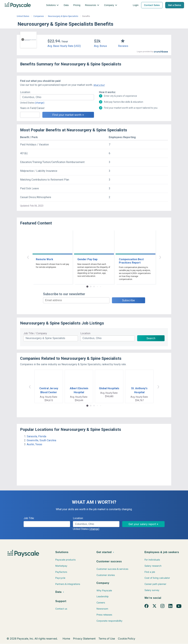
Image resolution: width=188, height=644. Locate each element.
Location (85, 333)
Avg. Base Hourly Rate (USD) (64, 46)
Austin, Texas (34, 444)
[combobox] (57, 97)
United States (23, 16)
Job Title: (29, 518)
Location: (25, 92)
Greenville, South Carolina (41, 440)
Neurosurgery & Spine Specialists (63, 16)
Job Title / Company (35, 333)
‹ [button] (28, 257)
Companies (39, 16)
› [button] (160, 257)
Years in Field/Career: (33, 108)
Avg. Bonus (100, 46)
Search (151, 338)
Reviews (123, 46)
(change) (40, 103)
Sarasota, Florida (36, 436)
